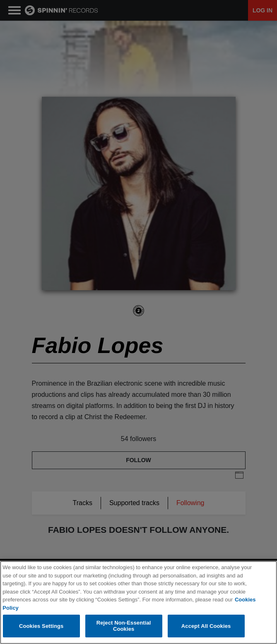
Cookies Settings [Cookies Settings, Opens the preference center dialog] (41, 626)
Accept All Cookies (206, 626)
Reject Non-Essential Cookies (124, 626)
